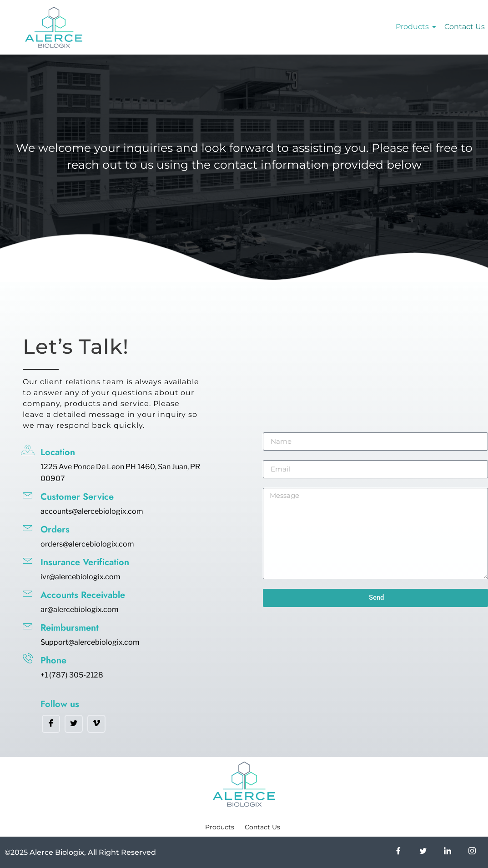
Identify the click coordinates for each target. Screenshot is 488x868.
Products (414, 27)
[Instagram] (472, 853)
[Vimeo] (96, 724)
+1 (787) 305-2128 (72, 675)
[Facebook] (51, 724)
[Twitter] (74, 724)
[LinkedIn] (448, 853)
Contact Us (465, 27)
